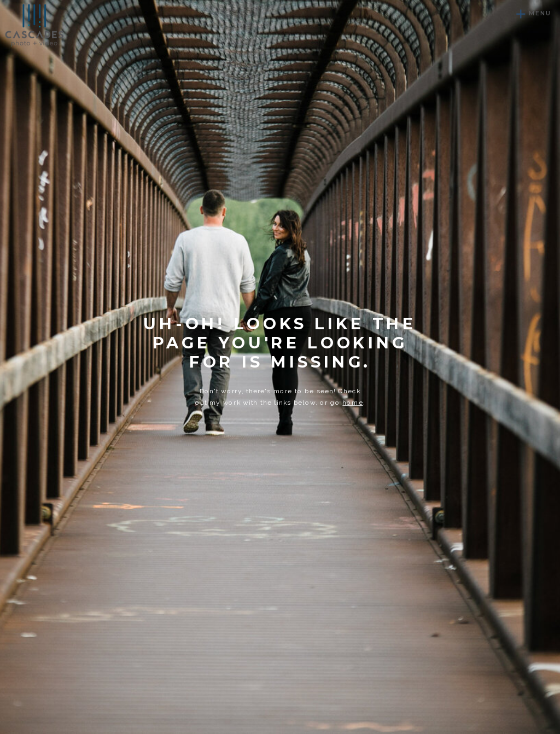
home (352, 403)
